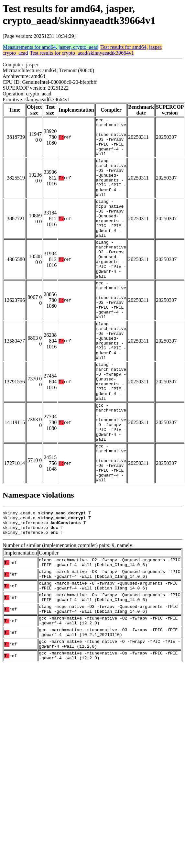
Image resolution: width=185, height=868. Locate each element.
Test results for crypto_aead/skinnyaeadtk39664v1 (82, 53)
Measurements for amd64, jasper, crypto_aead (51, 47)
